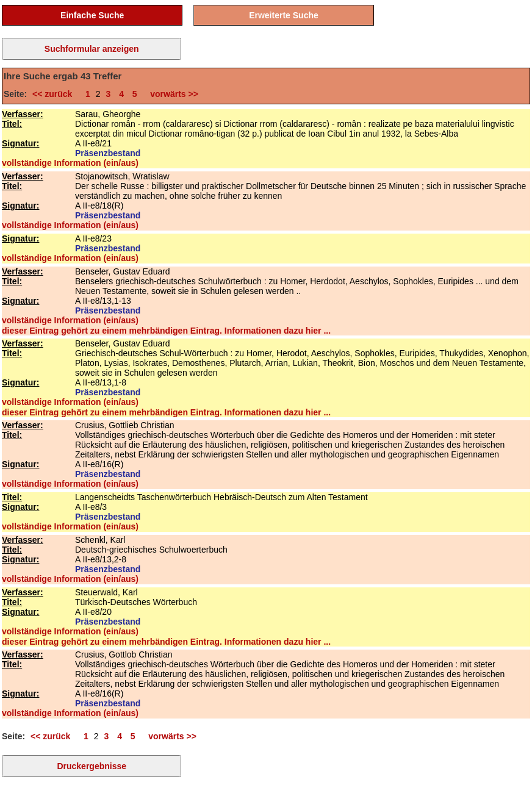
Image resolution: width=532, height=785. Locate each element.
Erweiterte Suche (284, 15)
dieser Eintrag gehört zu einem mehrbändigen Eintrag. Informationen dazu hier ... (166, 331)
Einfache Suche (92, 15)
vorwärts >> (172, 94)
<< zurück (55, 94)
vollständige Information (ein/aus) (70, 163)
